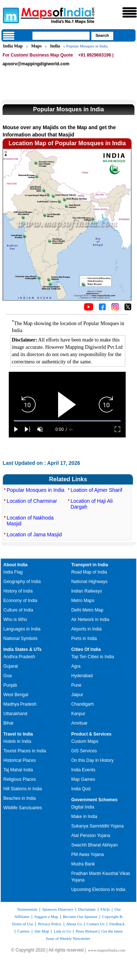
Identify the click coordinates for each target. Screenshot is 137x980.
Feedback (117, 924)
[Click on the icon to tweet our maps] (128, 309)
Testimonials (27, 909)
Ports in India (84, 638)
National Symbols (20, 638)
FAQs (105, 909)
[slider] (67, 421)
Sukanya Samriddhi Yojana (97, 826)
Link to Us (62, 931)
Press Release (87, 931)
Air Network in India (90, 620)
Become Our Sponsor (80, 917)
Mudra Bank (83, 864)
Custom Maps (85, 741)
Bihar (8, 723)
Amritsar (79, 723)
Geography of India (22, 582)
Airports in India (86, 629)
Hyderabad (82, 676)
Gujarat (10, 666)
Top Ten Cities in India (93, 657)
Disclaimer (87, 909)
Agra (76, 666)
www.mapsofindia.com (107, 950)
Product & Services (91, 734)
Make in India (84, 817)
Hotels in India (17, 741)
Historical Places (20, 760)
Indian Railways (87, 591)
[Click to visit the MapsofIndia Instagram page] (115, 309)
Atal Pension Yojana (91, 836)
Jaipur (77, 695)
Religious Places (20, 779)
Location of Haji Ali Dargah (92, 504)
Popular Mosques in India (35, 490)
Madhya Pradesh (20, 704)
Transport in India (90, 565)
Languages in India (22, 629)
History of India (18, 591)
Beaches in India (20, 798)
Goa (7, 676)
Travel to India (18, 734)
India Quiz (81, 789)
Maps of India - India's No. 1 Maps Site (10, 15)
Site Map (42, 931)
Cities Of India (86, 649)
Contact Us (96, 924)
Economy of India (20, 601)
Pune (76, 685)
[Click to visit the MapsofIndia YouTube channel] (89, 309)
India (55, 46)
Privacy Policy (50, 924)
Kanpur (78, 714)
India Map (13, 46)
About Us (74, 924)
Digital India (83, 807)
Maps (36, 46)
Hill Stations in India (22, 789)
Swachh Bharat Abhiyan (94, 845)
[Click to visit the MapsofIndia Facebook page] (102, 309)
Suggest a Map (46, 917)
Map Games (83, 779)
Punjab (10, 685)
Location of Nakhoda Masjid (30, 521)
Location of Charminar (32, 501)
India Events (83, 770)
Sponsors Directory (58, 909)
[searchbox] (61, 36)
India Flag (13, 572)
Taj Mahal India (18, 770)
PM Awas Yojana (87, 854)
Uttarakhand (15, 714)
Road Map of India (89, 572)
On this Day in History (92, 760)
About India (15, 565)
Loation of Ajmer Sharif (96, 490)
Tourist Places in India (25, 751)
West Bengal (16, 695)
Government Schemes (94, 800)
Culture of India (18, 610)
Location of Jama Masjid (34, 535)
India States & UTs (22, 649)
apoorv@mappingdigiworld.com (36, 64)
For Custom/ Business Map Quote (38, 55)
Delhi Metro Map (87, 610)
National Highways (89, 582)
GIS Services (84, 751)
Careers (24, 931)
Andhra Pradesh (19, 657)
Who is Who (15, 620)
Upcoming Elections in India (98, 890)
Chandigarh (83, 704)
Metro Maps (83, 601)
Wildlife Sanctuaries (22, 808)
